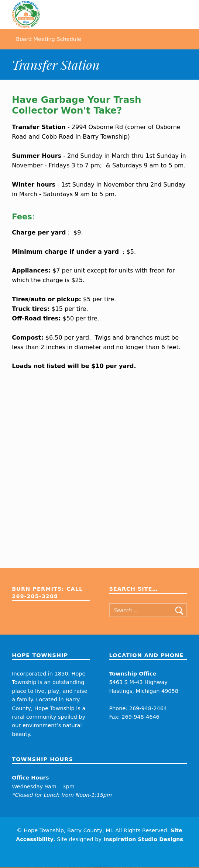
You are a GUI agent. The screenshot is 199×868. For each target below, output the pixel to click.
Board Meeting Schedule (49, 39)
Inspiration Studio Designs (143, 840)
